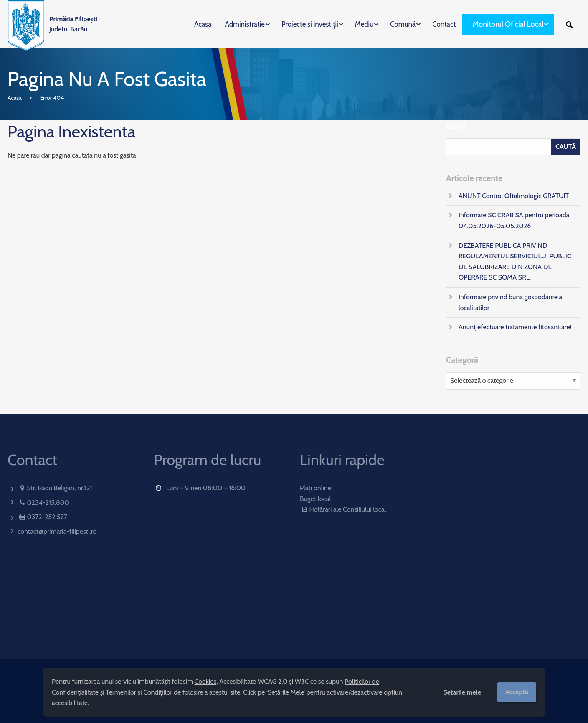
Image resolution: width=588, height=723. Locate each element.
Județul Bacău (73, 24)
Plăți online (316, 488)
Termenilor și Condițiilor (139, 692)
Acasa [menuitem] (203, 24)
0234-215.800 (48, 503)
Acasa (15, 98)
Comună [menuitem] (403, 24)
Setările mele (462, 692)
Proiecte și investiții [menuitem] (310, 24)
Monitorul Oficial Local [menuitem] (508, 24)
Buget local (315, 499)
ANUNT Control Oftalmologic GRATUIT (514, 196)
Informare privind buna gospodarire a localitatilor (510, 302)
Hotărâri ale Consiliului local (343, 509)
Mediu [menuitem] (364, 24)
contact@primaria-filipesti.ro (57, 531)
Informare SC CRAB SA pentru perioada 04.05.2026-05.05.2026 (514, 220)
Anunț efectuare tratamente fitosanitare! (515, 327)
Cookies (206, 681)
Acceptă (517, 692)
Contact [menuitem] (444, 24)
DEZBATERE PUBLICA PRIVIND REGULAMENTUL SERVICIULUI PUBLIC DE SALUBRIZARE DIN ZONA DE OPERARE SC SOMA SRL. (515, 262)
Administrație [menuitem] (245, 24)
